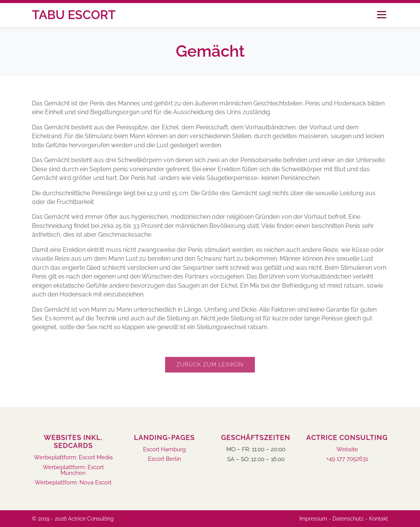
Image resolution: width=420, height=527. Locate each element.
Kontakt (379, 519)
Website (347, 450)
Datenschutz (348, 519)
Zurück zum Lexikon (210, 365)
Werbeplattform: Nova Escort (73, 483)
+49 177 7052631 (347, 459)
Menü (381, 15)
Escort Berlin (165, 459)
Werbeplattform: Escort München (73, 470)
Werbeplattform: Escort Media (73, 458)
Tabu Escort (74, 15)
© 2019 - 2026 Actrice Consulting (73, 519)
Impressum (313, 519)
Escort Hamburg (164, 450)
